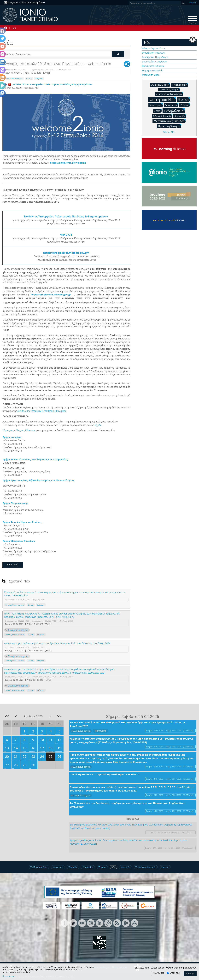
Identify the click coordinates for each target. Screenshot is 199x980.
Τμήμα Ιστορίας (12, 437)
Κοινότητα (58, 867)
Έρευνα (102, 867)
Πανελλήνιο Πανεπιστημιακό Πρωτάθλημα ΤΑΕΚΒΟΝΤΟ (105, 774)
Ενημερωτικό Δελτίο (153, 70)
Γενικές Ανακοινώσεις (13, 78)
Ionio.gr (165, 867)
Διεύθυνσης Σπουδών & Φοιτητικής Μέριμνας (42, 411)
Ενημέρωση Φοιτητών (153, 53)
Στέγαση (39, 78)
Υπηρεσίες (88, 867)
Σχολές (99, 425)
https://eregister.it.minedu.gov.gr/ (66, 253)
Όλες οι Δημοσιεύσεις (154, 48)
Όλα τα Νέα (169, 132)
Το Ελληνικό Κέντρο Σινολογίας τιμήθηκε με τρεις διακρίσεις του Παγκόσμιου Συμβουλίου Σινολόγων (127, 805)
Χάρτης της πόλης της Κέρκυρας (19, 430)
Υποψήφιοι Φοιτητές (146, 867)
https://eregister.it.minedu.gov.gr (53, 295)
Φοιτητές (125, 867)
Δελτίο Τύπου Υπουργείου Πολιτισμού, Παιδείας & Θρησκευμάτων (48, 84)
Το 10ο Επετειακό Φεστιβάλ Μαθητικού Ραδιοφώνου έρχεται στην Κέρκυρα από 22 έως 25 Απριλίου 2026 (127, 724)
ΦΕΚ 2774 (66, 235)
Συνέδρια (156, 105)
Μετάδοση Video (151, 75)
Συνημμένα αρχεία (18, 630)
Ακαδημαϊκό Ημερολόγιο (155, 57)
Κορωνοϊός (181, 116)
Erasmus (184, 99)
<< (7, 716)
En (193, 3)
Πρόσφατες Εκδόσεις (153, 66)
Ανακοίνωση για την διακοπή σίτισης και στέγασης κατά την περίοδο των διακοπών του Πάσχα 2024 (57, 643)
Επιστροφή (13, 565)
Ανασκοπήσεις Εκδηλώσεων (170, 94)
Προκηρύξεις (172, 105)
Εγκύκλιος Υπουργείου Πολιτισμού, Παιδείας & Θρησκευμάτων (66, 216)
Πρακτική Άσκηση (170, 126)
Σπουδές (73, 867)
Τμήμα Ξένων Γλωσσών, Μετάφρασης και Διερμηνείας (35, 459)
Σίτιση (29, 78)
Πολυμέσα (100, 731)
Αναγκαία (160, 973)
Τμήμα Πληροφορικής (16, 503)
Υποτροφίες (180, 85)
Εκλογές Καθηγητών (163, 116)
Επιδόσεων (175, 973)
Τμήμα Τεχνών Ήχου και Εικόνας (22, 522)
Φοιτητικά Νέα (163, 99)
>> (59, 716)
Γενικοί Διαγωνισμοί (170, 89)
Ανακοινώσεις (161, 85)
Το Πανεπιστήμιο (39, 867)
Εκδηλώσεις (174, 111)
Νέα (14, 28)
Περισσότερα (9, 976)
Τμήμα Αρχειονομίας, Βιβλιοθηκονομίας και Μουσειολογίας (39, 480)
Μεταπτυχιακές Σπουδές (170, 121)
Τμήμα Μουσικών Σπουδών (19, 541)
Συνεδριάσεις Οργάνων (154, 62)
